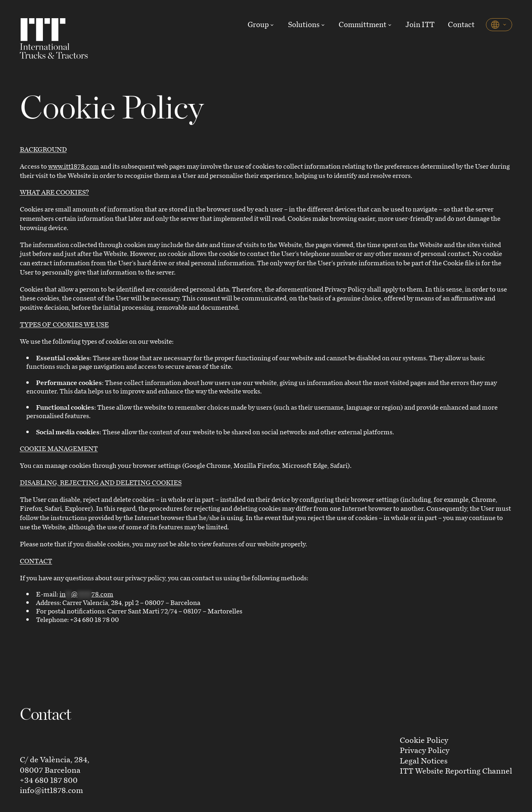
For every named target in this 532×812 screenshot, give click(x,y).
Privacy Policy (425, 750)
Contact (461, 24)
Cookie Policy (424, 740)
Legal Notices (424, 760)
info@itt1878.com (51, 790)
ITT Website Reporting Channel (456, 771)
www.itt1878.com (74, 166)
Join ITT (420, 24)
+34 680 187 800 (49, 780)
